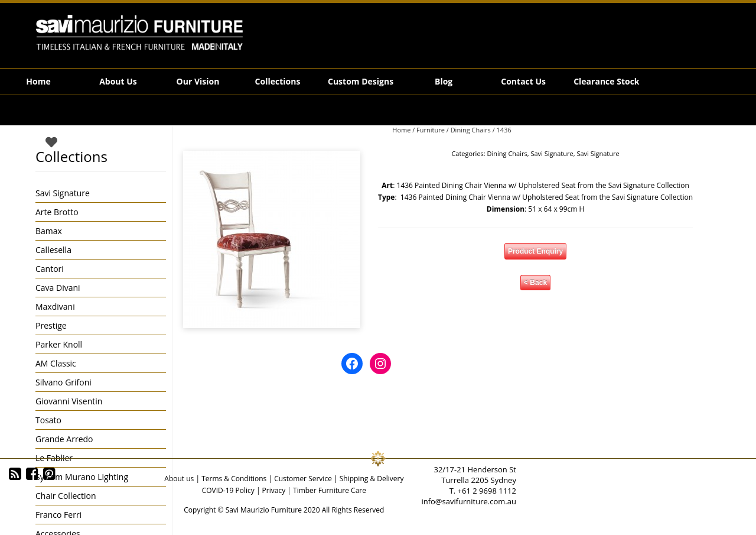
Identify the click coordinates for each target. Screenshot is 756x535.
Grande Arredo (64, 439)
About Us (118, 81)
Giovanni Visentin (69, 401)
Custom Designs (361, 81)
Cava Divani (58, 288)
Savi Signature (552, 153)
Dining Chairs (471, 130)
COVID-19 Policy (228, 490)
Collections (278, 81)
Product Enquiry (535, 251)
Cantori (50, 269)
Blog (444, 81)
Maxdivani (55, 307)
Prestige (51, 325)
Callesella (53, 250)
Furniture (431, 130)
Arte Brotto (57, 212)
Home (38, 81)
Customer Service (303, 479)
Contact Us (523, 81)
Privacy (274, 490)
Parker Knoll (59, 344)
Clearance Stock (606, 81)
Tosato (48, 420)
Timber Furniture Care (330, 490)
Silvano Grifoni (63, 382)
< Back (535, 283)
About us (179, 479)
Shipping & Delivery (372, 479)
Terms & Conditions (234, 479)
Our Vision (198, 81)
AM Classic (56, 363)
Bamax (49, 231)
